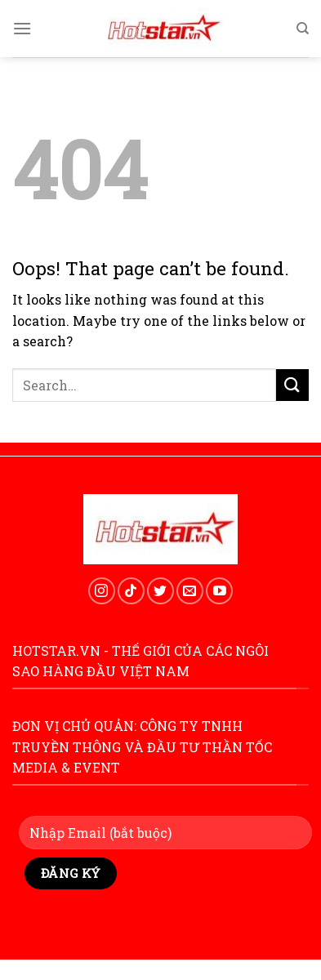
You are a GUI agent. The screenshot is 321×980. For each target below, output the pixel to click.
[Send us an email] (190, 591)
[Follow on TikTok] (131, 591)
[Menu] (22, 28)
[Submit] (292, 385)
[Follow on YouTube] (219, 591)
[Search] (303, 29)
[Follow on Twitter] (160, 591)
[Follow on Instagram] (102, 591)
